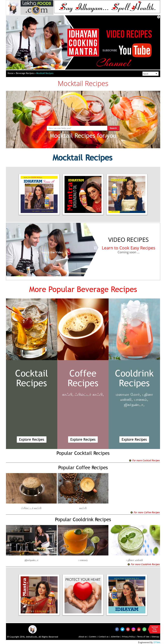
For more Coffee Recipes (145, 512)
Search (113, 128)
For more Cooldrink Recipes (143, 564)
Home (11, 73)
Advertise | (116, 637)
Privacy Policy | (129, 637)
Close (159, 17)
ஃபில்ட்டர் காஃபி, (89, 395)
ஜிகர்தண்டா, (134, 405)
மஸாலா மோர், (128, 395)
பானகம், (141, 400)
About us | (83, 637)
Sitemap (155, 637)
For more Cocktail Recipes (144, 460)
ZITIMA (157, 642)
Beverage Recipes (26, 73)
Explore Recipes (32, 440)
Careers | (93, 637)
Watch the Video (49, 252)
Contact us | (104, 637)
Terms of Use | (144, 637)
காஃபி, (68, 395)
